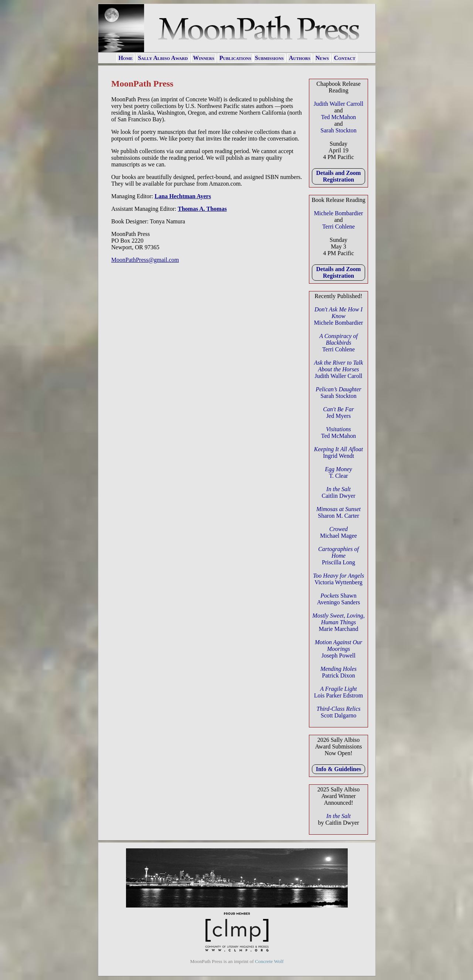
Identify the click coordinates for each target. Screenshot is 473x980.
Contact (345, 58)
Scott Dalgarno (339, 712)
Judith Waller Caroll (339, 369)
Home (125, 58)
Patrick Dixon (338, 672)
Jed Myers (338, 413)
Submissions (269, 58)
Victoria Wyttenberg (338, 579)
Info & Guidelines (339, 769)
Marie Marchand (338, 622)
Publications (235, 58)
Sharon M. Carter (338, 512)
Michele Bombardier (339, 213)
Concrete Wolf (269, 961)
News (322, 58)
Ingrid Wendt (338, 452)
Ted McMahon (338, 117)
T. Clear (338, 472)
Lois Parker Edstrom (338, 692)
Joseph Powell (339, 649)
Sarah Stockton (338, 130)
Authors (300, 58)
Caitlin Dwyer (338, 492)
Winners (204, 58)
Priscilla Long (338, 556)
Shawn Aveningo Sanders (339, 599)
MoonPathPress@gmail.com (145, 260)
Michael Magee (338, 532)
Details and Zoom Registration (339, 176)
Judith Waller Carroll (338, 104)
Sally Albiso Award (163, 58)
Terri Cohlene (338, 227)
